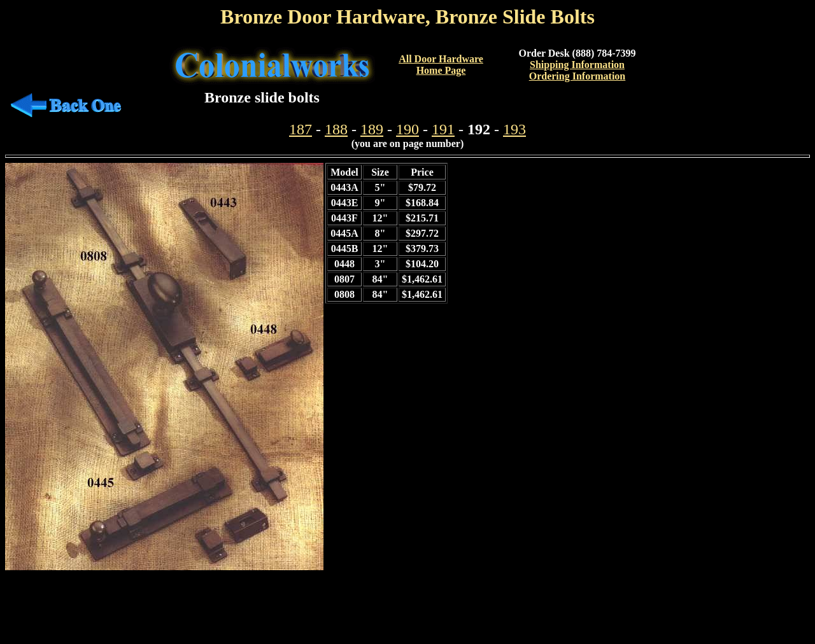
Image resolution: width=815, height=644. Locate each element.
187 (301, 129)
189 (372, 129)
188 (336, 129)
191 (443, 129)
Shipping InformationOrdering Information (578, 70)
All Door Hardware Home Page (441, 65)
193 (514, 129)
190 (407, 129)
